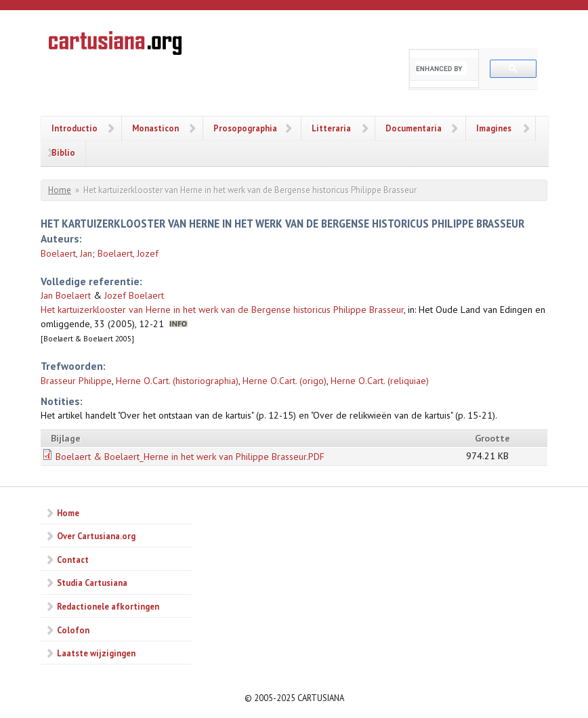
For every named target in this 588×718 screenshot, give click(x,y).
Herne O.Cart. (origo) (285, 381)
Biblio (63, 152)
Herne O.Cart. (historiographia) (177, 381)
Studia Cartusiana (92, 583)
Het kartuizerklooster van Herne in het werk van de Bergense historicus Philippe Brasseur (222, 310)
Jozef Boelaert (134, 295)
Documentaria (414, 128)
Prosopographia (245, 128)
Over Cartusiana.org (96, 536)
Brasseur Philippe (76, 381)
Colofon (73, 630)
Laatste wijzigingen (96, 653)
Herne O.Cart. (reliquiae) (380, 381)
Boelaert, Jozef (128, 253)
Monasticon (155, 128)
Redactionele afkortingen (108, 606)
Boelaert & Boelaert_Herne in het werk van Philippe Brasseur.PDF (190, 457)
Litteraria (331, 128)
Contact (73, 559)
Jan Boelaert (66, 295)
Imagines (494, 128)
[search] (441, 68)
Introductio (75, 128)
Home (60, 190)
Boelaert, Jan (66, 253)
